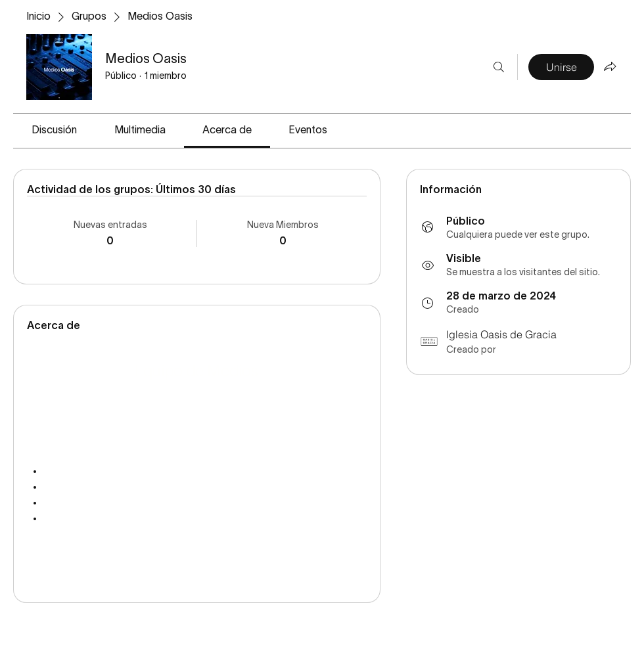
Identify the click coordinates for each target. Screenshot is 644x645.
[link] (54, 131)
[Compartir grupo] (610, 66)
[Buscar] (499, 67)
